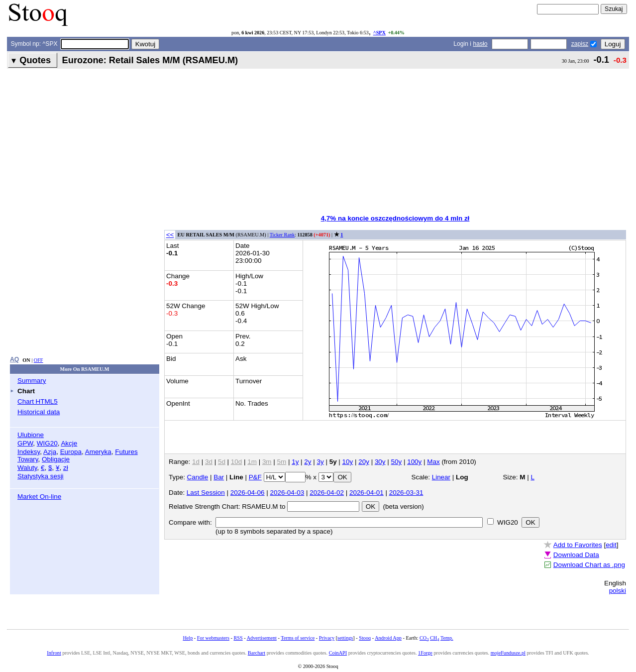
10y (348, 462)
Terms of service (298, 638)
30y (380, 462)
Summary (32, 381)
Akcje (69, 443)
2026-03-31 (406, 493)
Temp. (447, 638)
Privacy (327, 638)
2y (308, 462)
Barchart (257, 653)
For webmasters (213, 638)
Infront (54, 653)
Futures (126, 452)
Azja (50, 452)
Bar (219, 477)
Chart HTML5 (38, 401)
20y (364, 462)
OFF (39, 360)
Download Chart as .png (589, 565)
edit (611, 545)
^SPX (379, 33)
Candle (198, 477)
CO (424, 638)
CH (434, 638)
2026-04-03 (287, 493)
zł (66, 468)
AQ (14, 359)
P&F (255, 477)
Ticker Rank (282, 235)
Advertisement (262, 638)
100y (414, 462)
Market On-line (39, 497)
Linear (441, 477)
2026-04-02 (327, 493)
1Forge (425, 653)
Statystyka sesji (41, 476)
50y (397, 462)
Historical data (39, 412)
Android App (388, 638)
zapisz (580, 44)
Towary (28, 459)
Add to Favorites (578, 545)
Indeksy (29, 452)
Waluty (27, 468)
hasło (480, 44)
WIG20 (47, 443)
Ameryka (98, 452)
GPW (25, 443)
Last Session (206, 493)
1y (295, 462)
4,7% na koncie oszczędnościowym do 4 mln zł (395, 218)
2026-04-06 (248, 493)
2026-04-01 (367, 493)
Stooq (365, 638)
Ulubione (31, 435)
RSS (238, 638)
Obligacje (56, 459)
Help (188, 638)
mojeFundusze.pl (508, 653)
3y (320, 462)
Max (433, 462)
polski (618, 591)
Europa (71, 452)
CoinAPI (338, 653)
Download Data (576, 555)
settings (345, 638)
